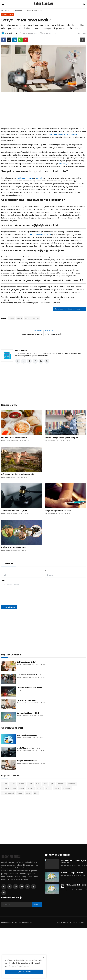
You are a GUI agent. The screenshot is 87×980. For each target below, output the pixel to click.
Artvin (28, 793)
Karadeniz (67, 789)
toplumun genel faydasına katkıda (63, 134)
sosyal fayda (64, 164)
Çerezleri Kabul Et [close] (24, 972)
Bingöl (48, 789)
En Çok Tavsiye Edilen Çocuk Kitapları (62, 438)
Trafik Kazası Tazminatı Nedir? (30, 688)
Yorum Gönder (9, 607)
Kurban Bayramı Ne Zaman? (14, 547)
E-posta (48, 571)
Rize (38, 784)
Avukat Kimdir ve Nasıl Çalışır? (15, 511)
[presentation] (18, 599)
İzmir (45, 784)
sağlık (19, 178)
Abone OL (37, 904)
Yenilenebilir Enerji (9, 789)
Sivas (31, 784)
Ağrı (52, 784)
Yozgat (20, 793)
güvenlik (39, 178)
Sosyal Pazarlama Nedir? (27, 701)
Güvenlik (36, 318)
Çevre (19, 318)
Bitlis (36, 793)
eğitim (30, 178)
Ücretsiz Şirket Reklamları (28, 735)
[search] (84, 4)
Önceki (38, 330)
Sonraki (49, 330)
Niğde (22, 789)
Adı (3, 571)
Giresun (30, 789)
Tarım (5, 784)
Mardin (57, 789)
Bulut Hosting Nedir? (54, 334)
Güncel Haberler (17, 10)
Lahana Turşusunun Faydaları (15, 438)
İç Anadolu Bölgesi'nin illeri (28, 713)
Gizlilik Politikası (61, 923)
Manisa (40, 789)
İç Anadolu (72, 784)
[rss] (4, 893)
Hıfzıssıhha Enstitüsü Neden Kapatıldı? (18, 474)
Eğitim (27, 318)
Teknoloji (22, 784)
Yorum (4, 580)
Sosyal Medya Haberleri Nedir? (59, 511)
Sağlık (12, 318)
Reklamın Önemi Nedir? (32, 334)
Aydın (13, 784)
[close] (43, 957)
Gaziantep (61, 784)
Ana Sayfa (5, 10)
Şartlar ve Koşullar (77, 923)
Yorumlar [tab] (9, 564)
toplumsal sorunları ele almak (39, 234)
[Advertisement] (44, 109)
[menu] (3, 4)
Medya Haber (22, 690)
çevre (24, 178)
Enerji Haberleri (8, 793)
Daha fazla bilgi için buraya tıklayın (69, 309)
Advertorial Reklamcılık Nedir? (29, 675)
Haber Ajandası (22, 351)
